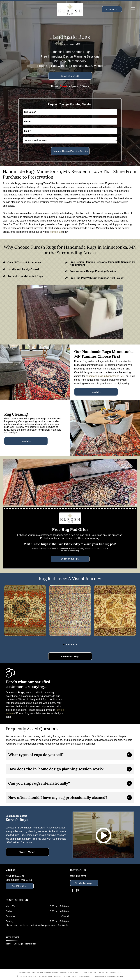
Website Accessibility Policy (110, 972)
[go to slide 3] (69, 644)
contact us (56, 232)
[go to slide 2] (66, 644)
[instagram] (78, 891)
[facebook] (72, 891)
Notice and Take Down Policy (86, 972)
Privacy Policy (25, 972)
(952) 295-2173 (78, 876)
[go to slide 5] (74, 644)
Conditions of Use (66, 972)
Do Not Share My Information (45, 972)
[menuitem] (10, 944)
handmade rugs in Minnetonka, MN (105, 376)
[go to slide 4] (71, 644)
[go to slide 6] (76, 644)
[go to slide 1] (64, 644)
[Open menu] (133, 9)
